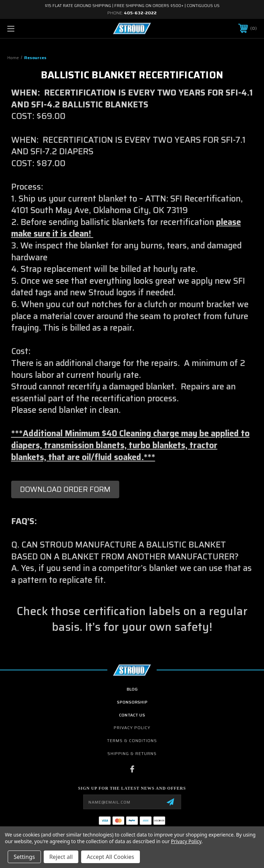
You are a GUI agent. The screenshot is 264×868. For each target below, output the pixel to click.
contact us (132, 715)
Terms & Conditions (132, 740)
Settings (24, 857)
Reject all (61, 857)
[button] (65, 489)
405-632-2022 (140, 13)
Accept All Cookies (110, 857)
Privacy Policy (132, 728)
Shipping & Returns (132, 753)
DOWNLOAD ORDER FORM (65, 489)
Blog (132, 689)
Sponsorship (132, 702)
